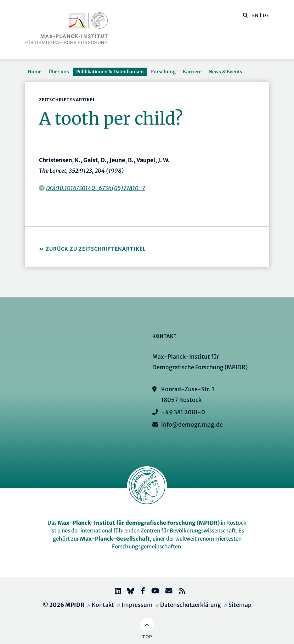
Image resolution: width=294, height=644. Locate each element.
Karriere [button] (192, 72)
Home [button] (35, 72)
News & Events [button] (225, 72)
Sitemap (240, 605)
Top (147, 637)
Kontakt (103, 605)
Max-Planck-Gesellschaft (115, 539)
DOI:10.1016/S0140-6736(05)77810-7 (95, 188)
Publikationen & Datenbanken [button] (110, 72)
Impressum (137, 605)
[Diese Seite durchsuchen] (242, 16)
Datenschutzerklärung (191, 605)
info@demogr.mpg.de (192, 424)
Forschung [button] (163, 72)
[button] (245, 15)
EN (255, 15)
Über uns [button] (59, 72)
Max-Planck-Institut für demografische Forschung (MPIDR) (139, 523)
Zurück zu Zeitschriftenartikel (96, 249)
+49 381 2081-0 (183, 412)
